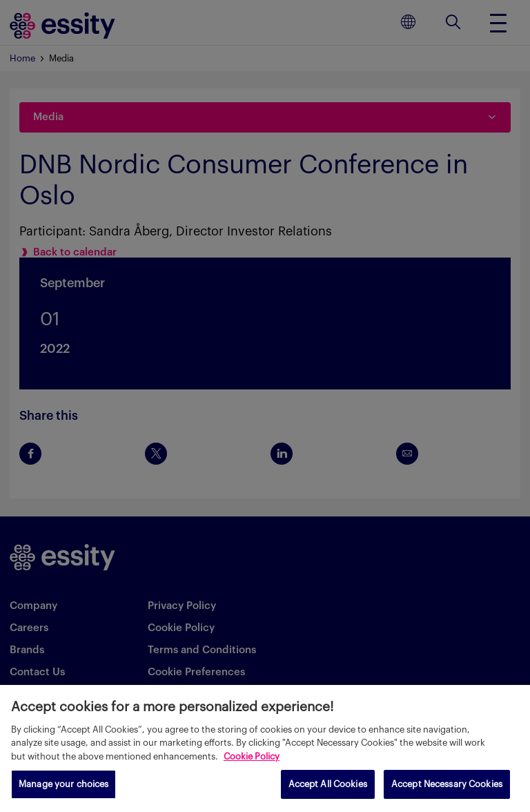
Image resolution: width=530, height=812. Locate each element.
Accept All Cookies (328, 784)
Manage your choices (63, 784)
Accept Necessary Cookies (447, 784)
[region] (265, 748)
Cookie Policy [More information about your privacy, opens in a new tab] (252, 756)
